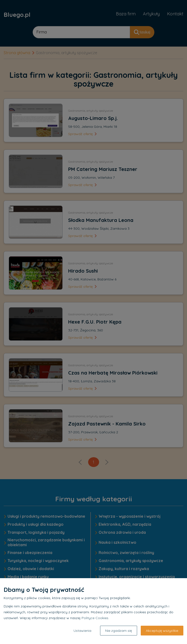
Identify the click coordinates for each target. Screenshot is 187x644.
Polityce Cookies (95, 618)
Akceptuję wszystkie (162, 631)
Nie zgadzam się (119, 631)
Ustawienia (82, 631)
